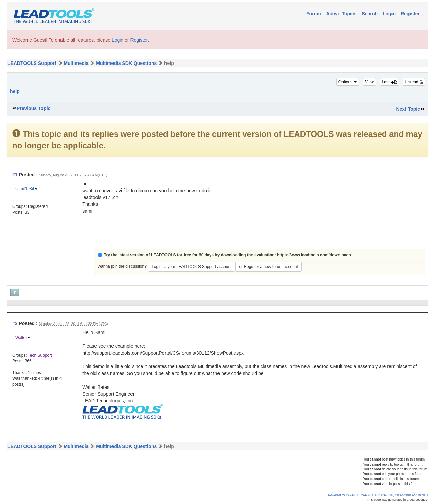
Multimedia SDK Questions (126, 63)
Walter (21, 338)
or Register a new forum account (268, 267)
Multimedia (76, 63)
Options (348, 82)
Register (410, 14)
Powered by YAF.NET (343, 495)
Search (370, 14)
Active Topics (342, 14)
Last (389, 82)
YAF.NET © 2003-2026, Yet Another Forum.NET (395, 495)
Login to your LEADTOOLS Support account (192, 267)
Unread (414, 82)
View (369, 82)
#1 (15, 175)
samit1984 (25, 189)
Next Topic (408, 109)
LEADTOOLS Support (32, 63)
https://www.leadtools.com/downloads (314, 255)
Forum (314, 14)
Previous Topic (33, 108)
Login (390, 14)
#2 (15, 323)
